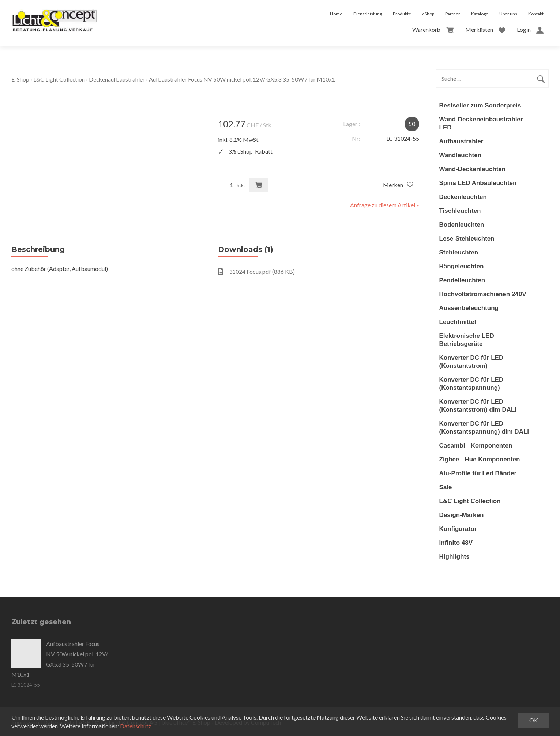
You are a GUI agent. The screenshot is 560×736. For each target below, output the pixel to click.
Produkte (402, 14)
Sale (446, 487)
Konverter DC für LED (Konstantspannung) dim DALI (484, 428)
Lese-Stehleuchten (467, 239)
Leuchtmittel (458, 322)
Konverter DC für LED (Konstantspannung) (471, 384)
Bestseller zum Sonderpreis (480, 105)
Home (336, 14)
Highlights (454, 557)
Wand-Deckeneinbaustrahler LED (481, 123)
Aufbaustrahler (461, 141)
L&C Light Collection (59, 79)
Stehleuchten (459, 252)
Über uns (508, 14)
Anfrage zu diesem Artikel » (385, 205)
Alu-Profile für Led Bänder (478, 473)
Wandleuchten (461, 155)
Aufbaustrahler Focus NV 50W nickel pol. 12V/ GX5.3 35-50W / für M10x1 (243, 79)
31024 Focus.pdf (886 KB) (256, 271)
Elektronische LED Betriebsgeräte (467, 340)
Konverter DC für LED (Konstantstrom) (471, 362)
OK (534, 720)
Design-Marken (462, 515)
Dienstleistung (368, 14)
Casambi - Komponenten (476, 446)
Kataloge (480, 14)
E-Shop (20, 79)
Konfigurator (458, 529)
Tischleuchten (460, 211)
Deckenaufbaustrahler (117, 79)
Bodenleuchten (462, 225)
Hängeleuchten (462, 266)
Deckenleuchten (463, 197)
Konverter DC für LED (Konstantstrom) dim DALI (478, 406)
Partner (453, 14)
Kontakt (536, 14)
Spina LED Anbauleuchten (478, 183)
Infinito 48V (456, 543)
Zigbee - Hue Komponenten (480, 459)
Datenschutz (136, 726)
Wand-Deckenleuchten (473, 169)
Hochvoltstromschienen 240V (483, 294)
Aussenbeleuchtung (469, 308)
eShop (428, 14)
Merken (398, 185)
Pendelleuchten (462, 280)
